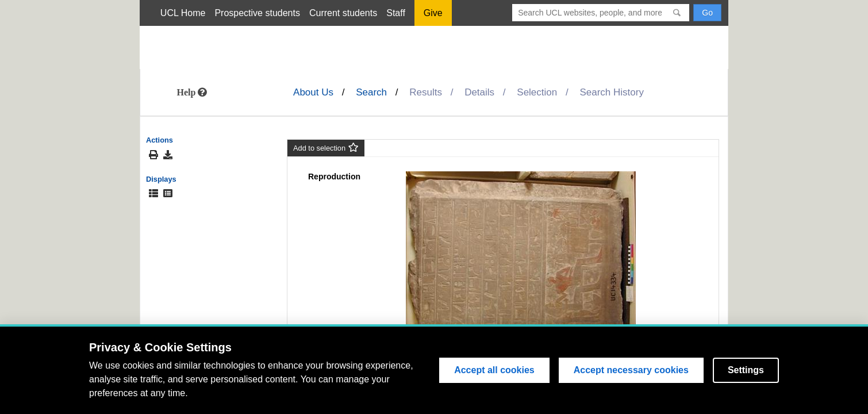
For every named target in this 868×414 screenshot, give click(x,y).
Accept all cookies (494, 370)
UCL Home (183, 13)
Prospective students (257, 13)
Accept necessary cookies (631, 370)
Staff (396, 13)
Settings (746, 370)
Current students (343, 13)
